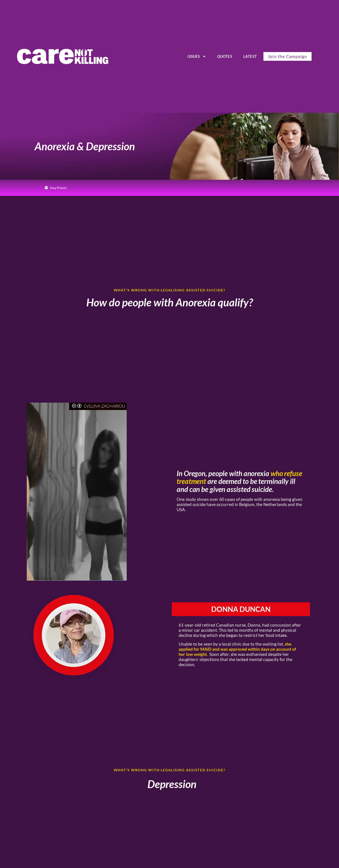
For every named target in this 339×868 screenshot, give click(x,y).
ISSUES (197, 56)
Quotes (225, 56)
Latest (250, 56)
